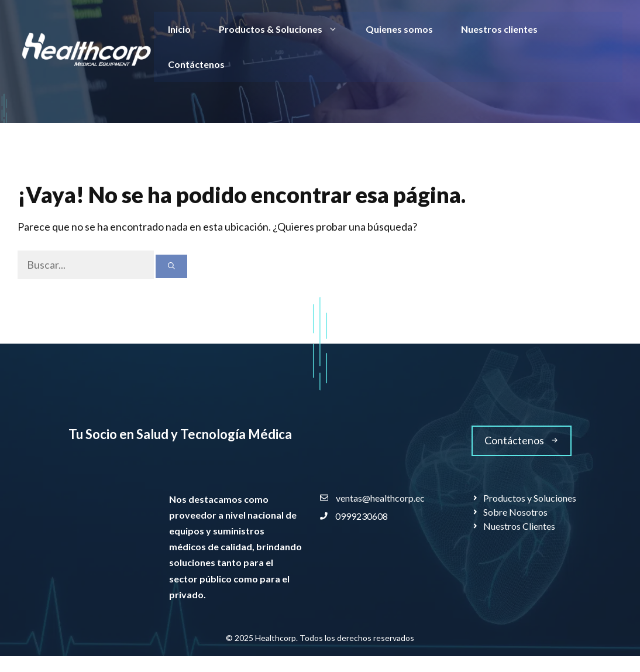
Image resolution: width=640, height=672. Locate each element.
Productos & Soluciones (285, 29)
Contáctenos (196, 64)
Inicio (179, 29)
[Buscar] (171, 266)
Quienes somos (399, 29)
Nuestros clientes (499, 29)
